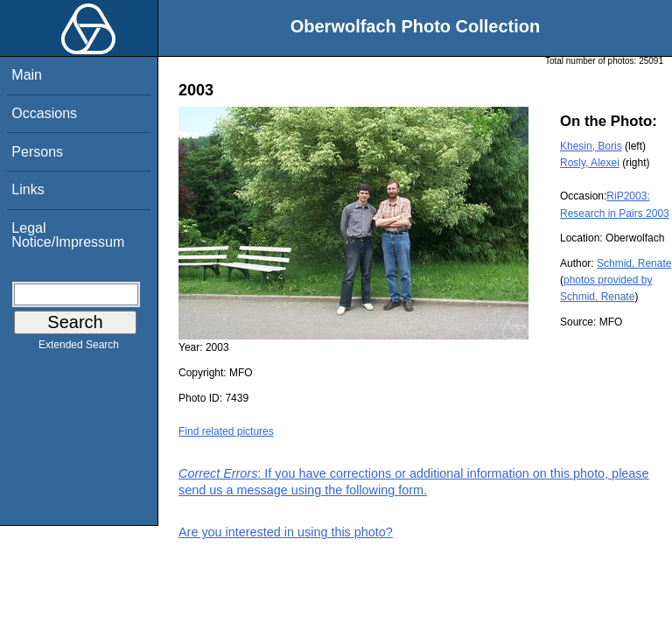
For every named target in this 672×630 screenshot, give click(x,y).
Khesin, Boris (591, 146)
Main (27, 75)
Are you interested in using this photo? (286, 532)
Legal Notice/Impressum (68, 235)
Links (28, 189)
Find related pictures (226, 431)
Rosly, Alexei (590, 163)
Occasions (44, 113)
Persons (37, 152)
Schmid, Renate (634, 263)
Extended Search (79, 348)
